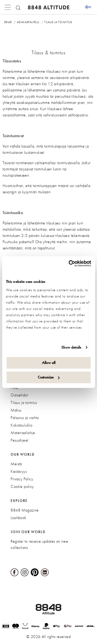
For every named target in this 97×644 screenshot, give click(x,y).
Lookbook (18, 518)
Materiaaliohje (23, 433)
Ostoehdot (19, 395)
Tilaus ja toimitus (24, 403)
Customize (49, 377)
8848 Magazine (25, 510)
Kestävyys (19, 471)
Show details (71, 347)
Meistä (16, 464)
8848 (8, 22)
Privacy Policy (22, 479)
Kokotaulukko (21, 425)
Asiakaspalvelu (28, 22)
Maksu (16, 410)
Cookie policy (22, 486)
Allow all (49, 363)
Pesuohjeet (19, 440)
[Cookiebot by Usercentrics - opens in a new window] (69, 263)
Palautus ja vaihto (25, 418)
